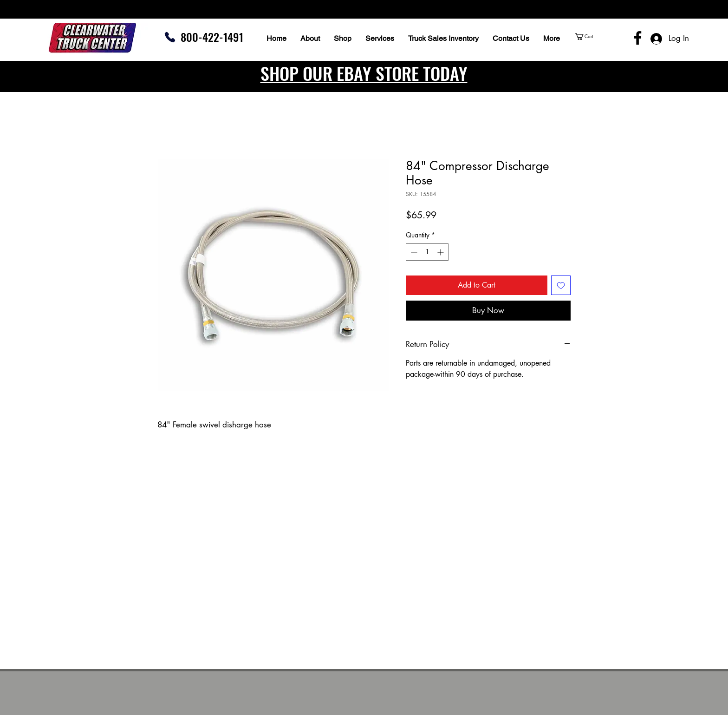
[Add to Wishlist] (561, 285)
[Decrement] (413, 252)
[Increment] (441, 252)
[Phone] (170, 37)
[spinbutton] (427, 252)
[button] (601, 36)
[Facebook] (638, 38)
